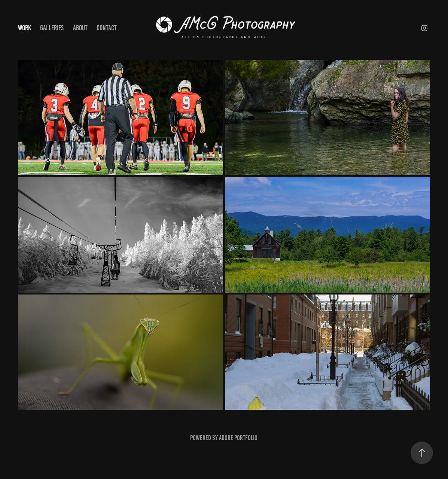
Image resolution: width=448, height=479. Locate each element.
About (80, 28)
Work (25, 28)
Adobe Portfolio (238, 438)
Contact (107, 28)
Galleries (52, 28)
